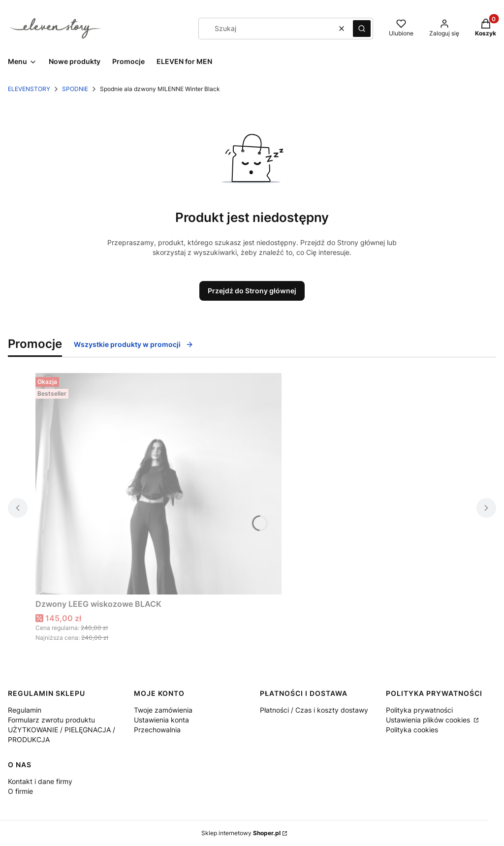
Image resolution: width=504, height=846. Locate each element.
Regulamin (25, 710)
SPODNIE (75, 89)
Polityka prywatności (419, 710)
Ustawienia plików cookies (429, 720)
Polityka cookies (412, 730)
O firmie (20, 791)
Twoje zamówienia (163, 710)
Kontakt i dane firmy (40, 781)
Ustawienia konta (161, 720)
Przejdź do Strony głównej (252, 291)
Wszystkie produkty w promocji (134, 344)
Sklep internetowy (241, 833)
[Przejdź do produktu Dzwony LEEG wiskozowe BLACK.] (158, 484)
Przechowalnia (157, 730)
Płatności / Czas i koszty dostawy (314, 710)
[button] (362, 29)
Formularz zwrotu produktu (51, 720)
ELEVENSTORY (29, 89)
